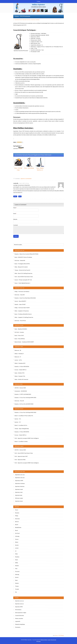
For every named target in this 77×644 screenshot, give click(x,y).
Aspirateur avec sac (19, 288)
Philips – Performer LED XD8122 (22, 291)
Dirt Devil (17, 533)
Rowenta (17, 513)
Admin (39, 641)
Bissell (17, 525)
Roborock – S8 (18, 350)
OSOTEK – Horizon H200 (20, 388)
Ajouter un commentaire (26, 179)
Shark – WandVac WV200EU (21, 329)
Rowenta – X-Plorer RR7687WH (22, 366)
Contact (49, 640)
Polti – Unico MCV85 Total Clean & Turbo (24, 277)
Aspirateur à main (19, 325)
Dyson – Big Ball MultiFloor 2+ (40, 164)
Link (20, 196)
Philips (17, 516)
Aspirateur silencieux (20, 486)
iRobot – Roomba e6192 (20, 363)
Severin (17, 577)
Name (15, 208)
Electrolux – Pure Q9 (19, 401)
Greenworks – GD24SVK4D (21, 391)
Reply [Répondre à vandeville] (15, 196)
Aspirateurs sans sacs (27, 20)
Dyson (17, 510)
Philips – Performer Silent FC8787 (22, 308)
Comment (16, 225)
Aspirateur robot (19, 347)
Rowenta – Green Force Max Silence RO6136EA (25, 298)
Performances (18, 610)
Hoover (17, 539)
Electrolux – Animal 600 (20, 260)
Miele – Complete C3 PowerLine (22, 311)
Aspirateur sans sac (19, 250)
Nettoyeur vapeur (19, 446)
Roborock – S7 (18, 357)
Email (15, 213)
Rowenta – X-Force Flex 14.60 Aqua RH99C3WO (25, 398)
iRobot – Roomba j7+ (19, 354)
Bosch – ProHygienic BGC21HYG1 (22, 264)
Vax (16, 592)
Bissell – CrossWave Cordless (21, 441)
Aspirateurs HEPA (19, 481)
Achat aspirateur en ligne (21, 613)
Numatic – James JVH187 (20, 304)
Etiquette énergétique (20, 624)
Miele (16, 554)
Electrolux (17, 519)
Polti (16, 569)
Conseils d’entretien (19, 615)
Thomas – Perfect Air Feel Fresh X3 (22, 270)
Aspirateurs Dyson (18, 20)
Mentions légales (44, 640)
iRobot (17, 542)
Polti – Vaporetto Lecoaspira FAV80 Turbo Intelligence (27, 438)
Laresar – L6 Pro (18, 360)
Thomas (17, 586)
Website (15, 219)
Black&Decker (18, 527)
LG (16, 551)
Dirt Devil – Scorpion (19, 332)
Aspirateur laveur (19, 409)
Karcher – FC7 (18, 422)
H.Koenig (17, 536)
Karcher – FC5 (18, 419)
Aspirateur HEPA (19, 607)
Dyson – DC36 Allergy (29, 163)
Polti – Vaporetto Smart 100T (21, 456)
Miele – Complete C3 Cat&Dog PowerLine (24, 317)
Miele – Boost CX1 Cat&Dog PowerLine (23, 273)
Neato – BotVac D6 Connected (21, 379)
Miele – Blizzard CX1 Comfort (21, 267)
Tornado (17, 589)
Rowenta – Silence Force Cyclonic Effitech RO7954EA (26, 254)
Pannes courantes (19, 618)
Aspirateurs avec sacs (20, 475)
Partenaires (18, 627)
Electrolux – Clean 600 (20, 295)
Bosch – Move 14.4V (19, 335)
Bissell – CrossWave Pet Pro (21, 425)
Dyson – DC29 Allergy (59, 635)
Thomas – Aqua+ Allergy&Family (22, 429)
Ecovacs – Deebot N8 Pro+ (21, 370)
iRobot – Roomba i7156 (20, 376)
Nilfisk (17, 563)
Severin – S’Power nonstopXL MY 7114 (23, 280)
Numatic (17, 566)
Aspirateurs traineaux (35, 20)
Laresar (17, 548)
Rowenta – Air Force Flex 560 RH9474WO (24, 404)
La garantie (18, 621)
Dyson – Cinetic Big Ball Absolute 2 (22, 283)
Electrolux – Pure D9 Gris (20, 321)
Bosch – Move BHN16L (20, 339)
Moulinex (17, 557)
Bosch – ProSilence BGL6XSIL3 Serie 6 (23, 314)
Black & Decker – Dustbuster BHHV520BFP (24, 342)
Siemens (17, 583)
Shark (16, 580)
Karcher (17, 545)
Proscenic (17, 571)
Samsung (17, 574)
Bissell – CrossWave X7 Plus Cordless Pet (24, 416)
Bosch (16, 530)
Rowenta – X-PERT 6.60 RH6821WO (23, 394)
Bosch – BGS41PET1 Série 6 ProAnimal (23, 257)
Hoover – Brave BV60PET (20, 301)
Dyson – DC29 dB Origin (18, 164)
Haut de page (54, 640)
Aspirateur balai (19, 384)
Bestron (17, 522)
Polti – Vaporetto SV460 (20, 460)
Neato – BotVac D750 (19, 373)
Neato (17, 560)
